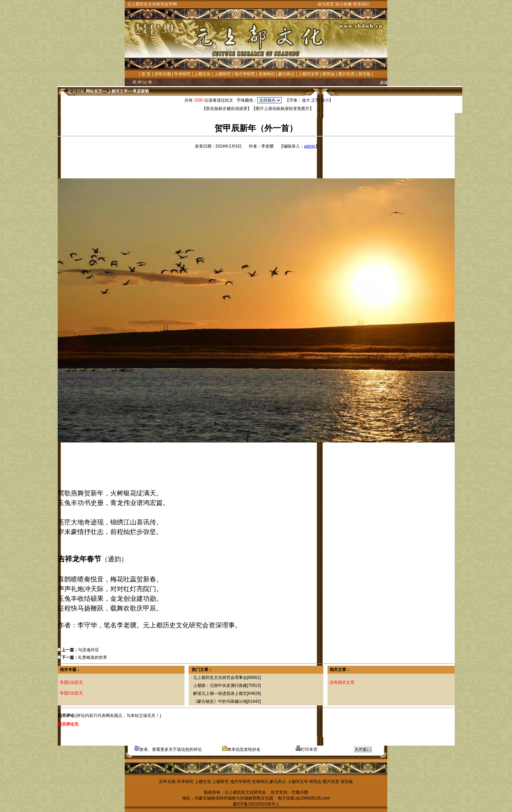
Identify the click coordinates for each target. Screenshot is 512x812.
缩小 (325, 100)
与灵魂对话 (88, 650)
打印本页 (307, 749)
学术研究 (182, 74)
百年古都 (163, 74)
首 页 (146, 74)
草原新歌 (141, 91)
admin (310, 146)
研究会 (329, 74)
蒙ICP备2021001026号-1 (256, 804)
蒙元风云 (286, 74)
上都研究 (222, 74)
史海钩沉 (267, 74)
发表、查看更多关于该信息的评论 (168, 749)
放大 (306, 100)
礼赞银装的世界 (93, 657)
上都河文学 (309, 74)
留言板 (364, 74)
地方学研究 (245, 74)
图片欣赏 (347, 74)
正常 (315, 100)
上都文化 (202, 74)
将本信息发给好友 (241, 749)
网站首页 (94, 91)
